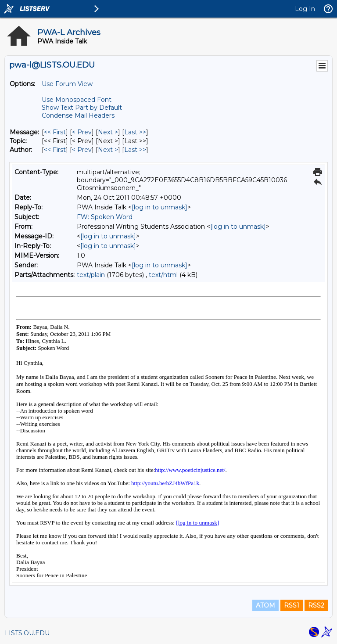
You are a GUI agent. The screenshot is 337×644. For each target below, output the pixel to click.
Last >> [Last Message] (135, 132)
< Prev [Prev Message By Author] (82, 150)
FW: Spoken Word (105, 217)
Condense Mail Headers (78, 115)
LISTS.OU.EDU (27, 633)
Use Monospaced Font (77, 100)
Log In (305, 9)
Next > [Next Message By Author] (108, 150)
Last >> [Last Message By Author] (135, 150)
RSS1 (292, 605)
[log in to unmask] (160, 207)
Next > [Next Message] (108, 132)
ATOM (265, 605)
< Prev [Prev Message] (82, 132)
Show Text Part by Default (82, 108)
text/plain (91, 275)
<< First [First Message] (55, 132)
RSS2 (316, 605)
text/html (163, 275)
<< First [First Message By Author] (55, 150)
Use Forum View (67, 84)
